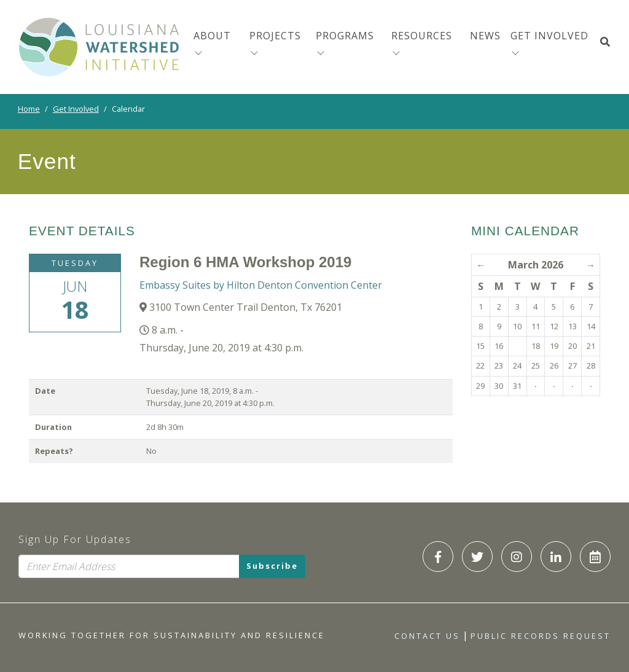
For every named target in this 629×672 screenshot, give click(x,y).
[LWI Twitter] (477, 557)
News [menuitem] (485, 36)
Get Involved (76, 109)
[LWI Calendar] (595, 557)
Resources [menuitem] (422, 36)
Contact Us (427, 636)
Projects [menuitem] (275, 36)
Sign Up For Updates (75, 539)
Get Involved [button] (549, 36)
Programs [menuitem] (345, 36)
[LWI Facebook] (438, 557)
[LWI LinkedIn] (556, 557)
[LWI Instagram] (517, 557)
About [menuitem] (212, 36)
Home (29, 109)
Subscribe (272, 566)
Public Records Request (541, 636)
